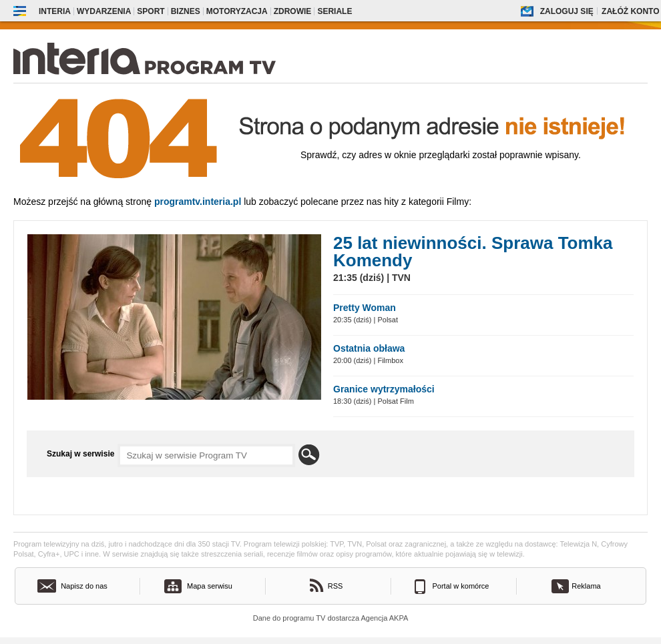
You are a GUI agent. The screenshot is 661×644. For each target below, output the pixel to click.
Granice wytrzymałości (384, 389)
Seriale (335, 11)
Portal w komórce (461, 586)
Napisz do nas (84, 586)
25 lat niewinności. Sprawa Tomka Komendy (473, 252)
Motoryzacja (237, 11)
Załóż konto (630, 11)
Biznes (186, 11)
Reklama (586, 586)
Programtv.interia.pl (198, 202)
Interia (55, 11)
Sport (151, 11)
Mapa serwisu (210, 586)
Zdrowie (293, 11)
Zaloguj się (567, 11)
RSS (336, 586)
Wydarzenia (104, 11)
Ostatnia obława (369, 348)
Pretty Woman (365, 308)
